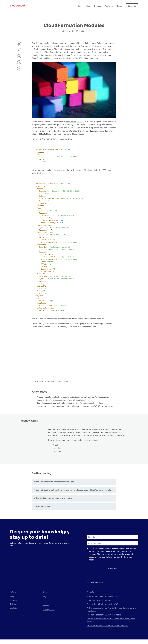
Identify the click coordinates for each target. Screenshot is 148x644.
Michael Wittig (68, 31)
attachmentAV (99, 435)
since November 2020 (75, 122)
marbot (122, 435)
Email (55, 445)
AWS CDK (97, 406)
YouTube (109, 6)
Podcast (98, 6)
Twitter (13, 609)
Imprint (46, 610)
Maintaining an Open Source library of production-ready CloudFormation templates (77, 495)
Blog (88, 6)
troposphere (109, 406)
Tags (45, 601)
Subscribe (132, 6)
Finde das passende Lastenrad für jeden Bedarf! (108, 630)
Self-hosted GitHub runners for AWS (102, 609)
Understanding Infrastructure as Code (57, 486)
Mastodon (57, 451)
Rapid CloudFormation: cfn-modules (56, 503)
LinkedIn (57, 448)
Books (119, 6)
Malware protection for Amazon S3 (102, 601)
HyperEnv (110, 435)
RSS (101, 587)
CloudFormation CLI (66, 128)
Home (80, 6)
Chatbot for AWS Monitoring (99, 605)
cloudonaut (18, 6)
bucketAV (88, 435)
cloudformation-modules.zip (56, 381)
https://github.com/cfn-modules (89, 403)
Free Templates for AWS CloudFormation (104, 619)
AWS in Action (118, 432)
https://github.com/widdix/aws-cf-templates (65, 400)
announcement (44, 511)
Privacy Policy (49, 614)
